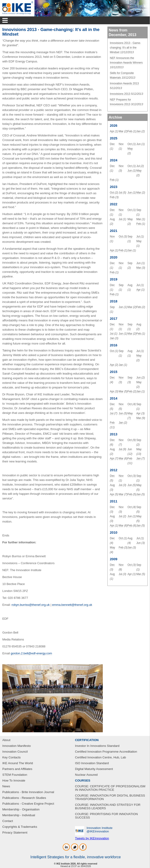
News (6, 786)
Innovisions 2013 (120, 94)
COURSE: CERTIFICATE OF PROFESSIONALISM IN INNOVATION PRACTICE (110, 788)
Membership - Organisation (21, 809)
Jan (139, 131)
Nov (121, 144)
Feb (130, 131)
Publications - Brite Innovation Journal (28, 792)
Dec (112, 144)
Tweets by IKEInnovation (92, 838)
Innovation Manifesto (17, 746)
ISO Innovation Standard (92, 763)
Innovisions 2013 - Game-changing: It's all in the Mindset (125, 48)
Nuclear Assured (86, 775)
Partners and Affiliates (17, 769)
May (130, 149)
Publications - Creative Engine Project (28, 804)
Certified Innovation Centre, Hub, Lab (100, 757)
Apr (112, 131)
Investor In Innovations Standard (97, 746)
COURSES (83, 780)
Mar (121, 131)
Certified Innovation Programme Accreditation (106, 752)
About (6, 740)
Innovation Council (15, 752)
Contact (8, 821)
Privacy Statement (15, 833)
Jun (139, 144)
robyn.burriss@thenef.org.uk (31, 605)
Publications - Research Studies (24, 798)
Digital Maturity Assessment (94, 769)
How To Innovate (14, 780)
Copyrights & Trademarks (20, 827)
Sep (139, 210)
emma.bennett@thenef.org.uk (72, 605)
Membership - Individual (19, 815)
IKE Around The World (18, 763)
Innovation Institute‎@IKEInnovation (100, 830)
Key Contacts (11, 757)
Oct (130, 144)
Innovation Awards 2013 (124, 83)
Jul (138, 166)
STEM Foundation (15, 775)
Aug (112, 219)
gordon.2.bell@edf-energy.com (31, 653)
